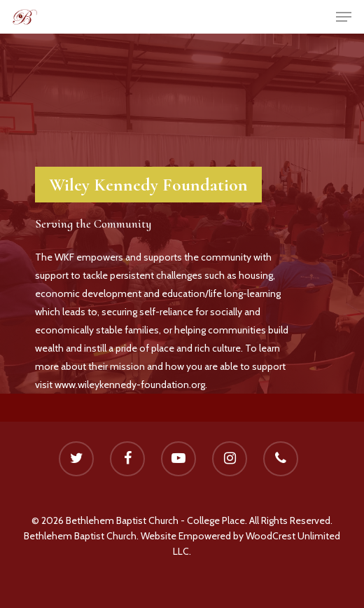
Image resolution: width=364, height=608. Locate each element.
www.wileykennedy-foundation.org (130, 385)
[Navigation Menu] (344, 17)
